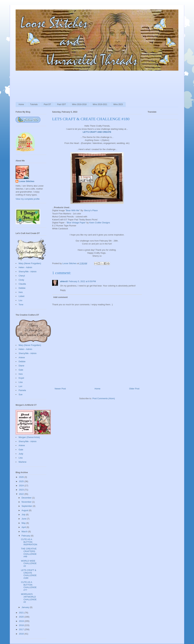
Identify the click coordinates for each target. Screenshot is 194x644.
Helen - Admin (25, 267)
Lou (20, 300)
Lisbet (22, 296)
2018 (22, 625)
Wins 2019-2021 (100, 104)
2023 (22, 490)
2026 (22, 477)
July (24, 515)
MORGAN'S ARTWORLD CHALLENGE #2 (29, 598)
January (26, 607)
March (25, 532)
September (27, 506)
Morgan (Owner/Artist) (29, 437)
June (24, 519)
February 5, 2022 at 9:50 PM (82, 281)
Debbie (22, 288)
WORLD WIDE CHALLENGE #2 (29, 563)
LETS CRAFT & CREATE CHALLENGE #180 (29, 574)
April (24, 527)
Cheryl (22, 276)
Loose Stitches (27, 181)
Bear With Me (73, 210)
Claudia (22, 284)
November (27, 502)
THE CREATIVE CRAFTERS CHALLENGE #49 (29, 553)
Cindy (21, 280)
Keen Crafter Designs (100, 223)
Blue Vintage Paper (76, 223)
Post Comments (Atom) (104, 398)
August (25, 510)
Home (21, 104)
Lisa (21, 382)
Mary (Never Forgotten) (30, 263)
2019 (22, 621)
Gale (21, 370)
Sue (21, 394)
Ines (21, 292)
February (26, 536)
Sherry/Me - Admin (28, 272)
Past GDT (62, 104)
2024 (22, 486)
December (27, 498)
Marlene (23, 462)
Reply (63, 290)
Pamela (22, 390)
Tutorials (34, 104)
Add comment (61, 297)
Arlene (22, 357)
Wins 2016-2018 (79, 104)
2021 (22, 613)
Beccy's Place (91, 210)
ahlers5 (64, 281)
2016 (22, 634)
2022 (22, 494)
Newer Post (60, 389)
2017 (22, 629)
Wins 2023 (118, 104)
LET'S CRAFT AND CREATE (97, 132)
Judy (21, 454)
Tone (21, 305)
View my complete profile (28, 199)
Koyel (21, 378)
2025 (22, 481)
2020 (22, 617)
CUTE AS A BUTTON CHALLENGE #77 (29, 586)
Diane (21, 366)
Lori (20, 386)
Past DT (47, 104)
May (24, 523)
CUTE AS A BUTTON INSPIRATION (29, 542)
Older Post (134, 389)
